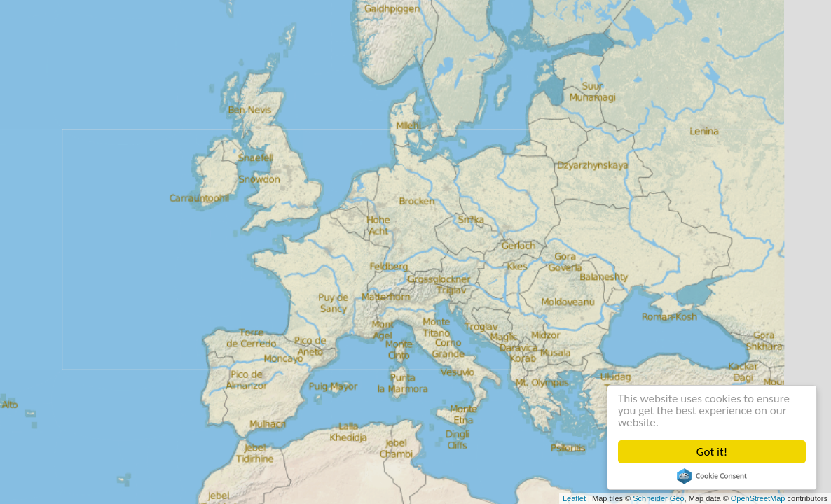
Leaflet (574, 498)
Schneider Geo (658, 498)
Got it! (712, 452)
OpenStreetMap (758, 498)
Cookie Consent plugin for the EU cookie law (712, 476)
